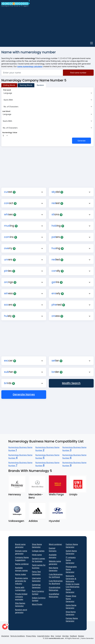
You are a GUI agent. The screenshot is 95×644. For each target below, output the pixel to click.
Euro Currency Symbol (38, 593)
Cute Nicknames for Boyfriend (56, 582)
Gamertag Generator (36, 586)
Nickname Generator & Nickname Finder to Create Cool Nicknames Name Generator (73, 584)
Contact (58, 636)
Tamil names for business (39, 566)
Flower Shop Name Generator (71, 599)
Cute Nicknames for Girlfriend (56, 576)
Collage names (38, 551)
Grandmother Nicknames (55, 589)
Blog (52, 636)
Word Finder (37, 604)
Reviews (81, 636)
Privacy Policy (31, 636)
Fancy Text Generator (36, 573)
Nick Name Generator (53, 569)
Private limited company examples (21, 597)
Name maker (21, 574)
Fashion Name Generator (72, 546)
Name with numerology (20, 589)
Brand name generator (20, 546)
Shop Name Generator (37, 546)
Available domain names (21, 569)
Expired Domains (53, 549)
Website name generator (55, 563)
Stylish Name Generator (71, 552)
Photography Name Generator (71, 569)
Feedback (73, 636)
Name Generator (87, 638)
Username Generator (36, 579)
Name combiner (22, 564)
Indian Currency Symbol (39, 599)
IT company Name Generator (71, 560)
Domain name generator (21, 552)
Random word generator (21, 611)
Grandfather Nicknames (54, 595)
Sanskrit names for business (38, 560)
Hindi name (37, 555)
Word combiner (55, 544)
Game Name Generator (71, 607)
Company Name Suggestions (22, 559)
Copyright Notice (43, 636)
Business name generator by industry (21, 581)
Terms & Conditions (18, 636)
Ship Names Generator (20, 605)
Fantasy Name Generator (72, 620)
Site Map (65, 636)
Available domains (53, 556)
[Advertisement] (47, 23)
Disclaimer (5, 636)
